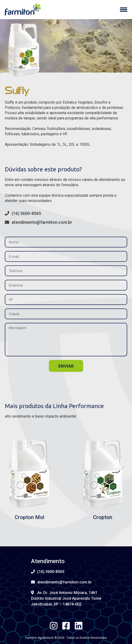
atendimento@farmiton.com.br (38, 222)
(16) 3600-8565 (23, 213)
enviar (66, 366)
